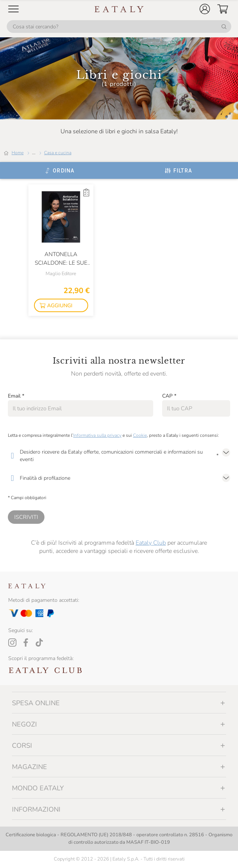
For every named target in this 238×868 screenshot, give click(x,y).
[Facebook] (26, 643)
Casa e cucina (58, 153)
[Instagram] (12, 643)
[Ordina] (60, 171)
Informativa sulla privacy (97, 435)
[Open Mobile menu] (13, 9)
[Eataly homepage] (119, 9)
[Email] (81, 408)
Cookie (140, 435)
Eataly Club (151, 543)
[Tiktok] (39, 643)
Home (18, 153)
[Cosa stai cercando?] (119, 27)
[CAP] (196, 408)
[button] (205, 9)
